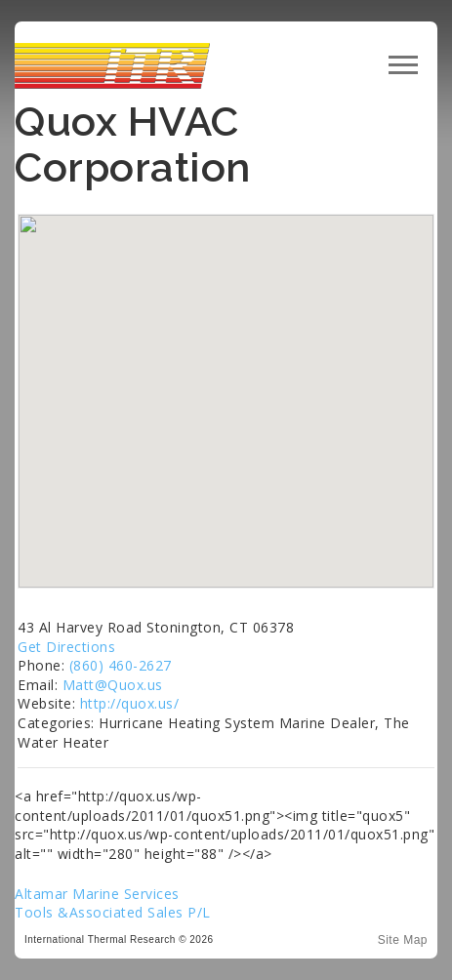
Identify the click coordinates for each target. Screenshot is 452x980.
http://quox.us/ (130, 703)
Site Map (403, 940)
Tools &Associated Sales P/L (113, 912)
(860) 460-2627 (121, 665)
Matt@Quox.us (113, 685)
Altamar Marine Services (97, 894)
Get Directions (66, 647)
